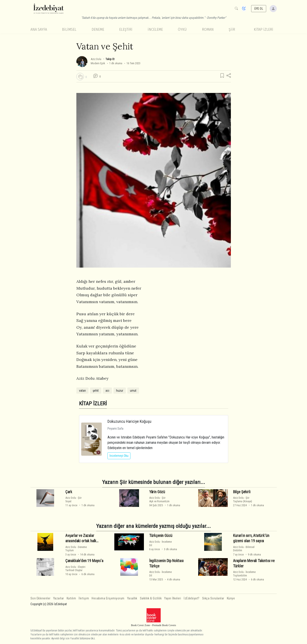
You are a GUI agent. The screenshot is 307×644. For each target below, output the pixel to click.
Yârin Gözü (157, 492)
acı (107, 391)
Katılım (71, 598)
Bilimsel (69, 29)
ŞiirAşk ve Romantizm (159, 499)
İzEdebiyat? (192, 598)
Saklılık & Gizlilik (151, 598)
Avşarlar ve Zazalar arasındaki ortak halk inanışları (81, 541)
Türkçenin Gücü (161, 536)
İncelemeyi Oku (119, 456)
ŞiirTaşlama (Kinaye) (243, 499)
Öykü (182, 29)
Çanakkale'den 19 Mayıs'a (84, 561)
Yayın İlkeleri (173, 598)
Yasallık (132, 598)
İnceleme (155, 29)
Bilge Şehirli (242, 492)
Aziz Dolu (96, 59)
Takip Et (110, 59)
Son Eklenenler (40, 598)
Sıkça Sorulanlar (213, 598)
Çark (69, 492)
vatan (82, 391)
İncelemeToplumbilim (244, 574)
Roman (208, 29)
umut (133, 391)
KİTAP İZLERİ (264, 29)
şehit (96, 391)
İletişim (84, 598)
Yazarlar (59, 598)
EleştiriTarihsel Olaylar (75, 568)
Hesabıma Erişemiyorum (108, 598)
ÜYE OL (259, 9)
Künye (231, 598)
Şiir (232, 29)
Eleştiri (126, 29)
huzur (120, 391)
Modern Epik (98, 63)
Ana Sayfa (39, 29)
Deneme (98, 29)
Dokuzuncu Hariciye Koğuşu (129, 421)
